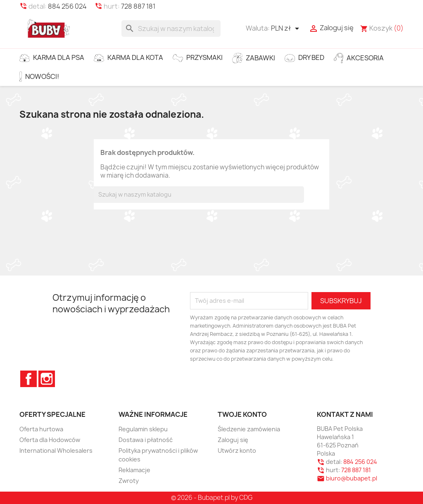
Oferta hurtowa (41, 429)
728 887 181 (138, 6)
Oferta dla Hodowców (50, 440)
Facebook (29, 379)
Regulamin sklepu (143, 429)
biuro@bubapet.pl (352, 478)
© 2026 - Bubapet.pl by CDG (212, 498)
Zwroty (129, 481)
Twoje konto (242, 414)
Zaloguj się (233, 440)
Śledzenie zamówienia (249, 429)
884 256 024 (67, 6)
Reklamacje (134, 470)
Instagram (47, 379)
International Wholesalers (56, 451)
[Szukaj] (171, 29)
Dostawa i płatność (146, 440)
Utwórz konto (237, 451)
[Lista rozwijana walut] (286, 29)
